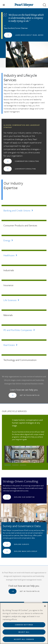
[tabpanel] (24, 441)
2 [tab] (15, 465)
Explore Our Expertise (24, 497)
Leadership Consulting (25, 169)
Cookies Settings (24, 626)
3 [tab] (23, 465)
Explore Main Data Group (26, 551)
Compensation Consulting (27, 161)
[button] (44, 5)
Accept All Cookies (24, 641)
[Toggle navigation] (4, 5)
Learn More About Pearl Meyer (29, 35)
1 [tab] (8, 465)
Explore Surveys (22, 544)
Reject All (24, 633)
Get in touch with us (30, 395)
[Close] (45, 608)
